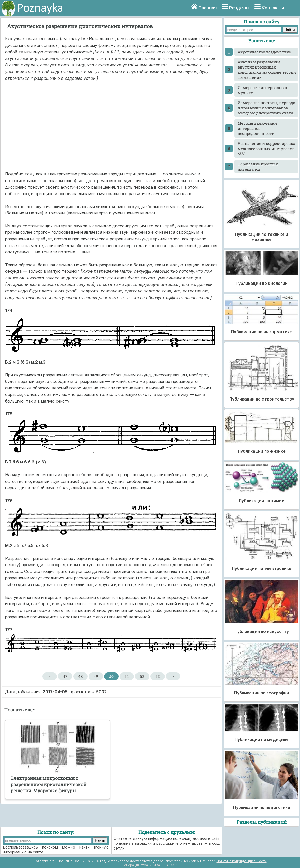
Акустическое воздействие (264, 52)
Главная (208, 8)
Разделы (239, 8)
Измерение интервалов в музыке (262, 90)
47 (65, 676)
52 (142, 676)
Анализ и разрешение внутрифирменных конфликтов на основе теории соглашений (267, 70)
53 (157, 676)
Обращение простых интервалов (258, 167)
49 (96, 676)
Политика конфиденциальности (242, 861)
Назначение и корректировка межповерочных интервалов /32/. (266, 149)
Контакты (273, 8)
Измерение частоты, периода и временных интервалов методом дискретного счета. (266, 108)
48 (80, 676)
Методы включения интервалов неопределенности (257, 128)
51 (127, 676)
